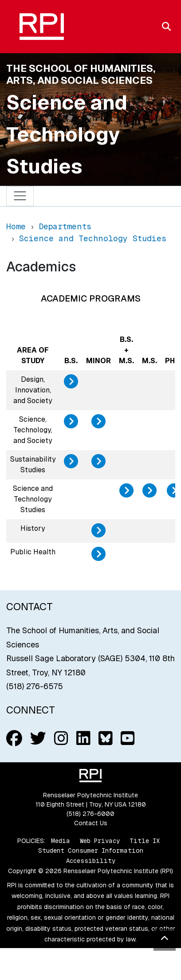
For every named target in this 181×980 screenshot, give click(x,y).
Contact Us (91, 823)
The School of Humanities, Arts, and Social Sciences (81, 74)
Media (61, 841)
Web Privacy (100, 841)
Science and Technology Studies (67, 134)
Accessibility (91, 861)
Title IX (145, 841)
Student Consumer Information (91, 851)
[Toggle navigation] (20, 196)
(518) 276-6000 (90, 814)
